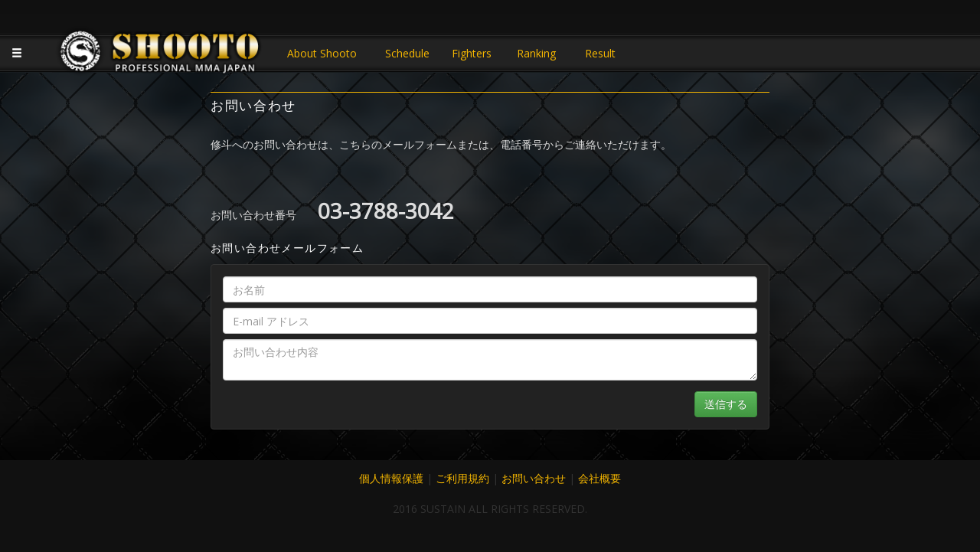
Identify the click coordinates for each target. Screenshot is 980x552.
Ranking (536, 53)
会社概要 (599, 478)
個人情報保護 (391, 478)
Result (600, 53)
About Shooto (322, 53)
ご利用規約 (462, 478)
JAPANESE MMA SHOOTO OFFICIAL (161, 55)
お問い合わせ (534, 478)
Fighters (472, 53)
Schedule (407, 53)
